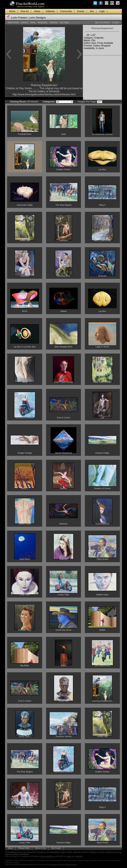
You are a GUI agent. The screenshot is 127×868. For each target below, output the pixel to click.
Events (81, 11)
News (33, 22)
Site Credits (56, 848)
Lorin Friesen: (19, 18)
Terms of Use (40, 848)
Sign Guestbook (102, 22)
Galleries (50, 11)
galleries (79, 856)
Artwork (25, 22)
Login (102, 11)
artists (69, 856)
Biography (43, 22)
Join (92, 11)
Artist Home (13, 22)
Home (12, 11)
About (10, 848)
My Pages (65, 22)
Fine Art (25, 11)
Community (66, 11)
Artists (37, 11)
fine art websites (47, 856)
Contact (116, 22)
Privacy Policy (24, 848)
